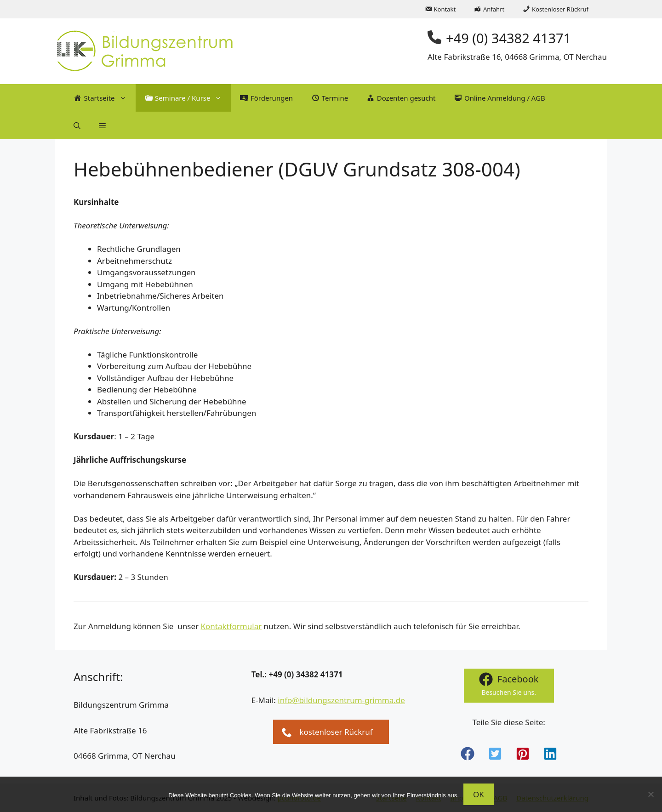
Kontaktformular (231, 626)
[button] (77, 125)
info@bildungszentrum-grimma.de (341, 700)
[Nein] (651, 794)
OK (479, 794)
